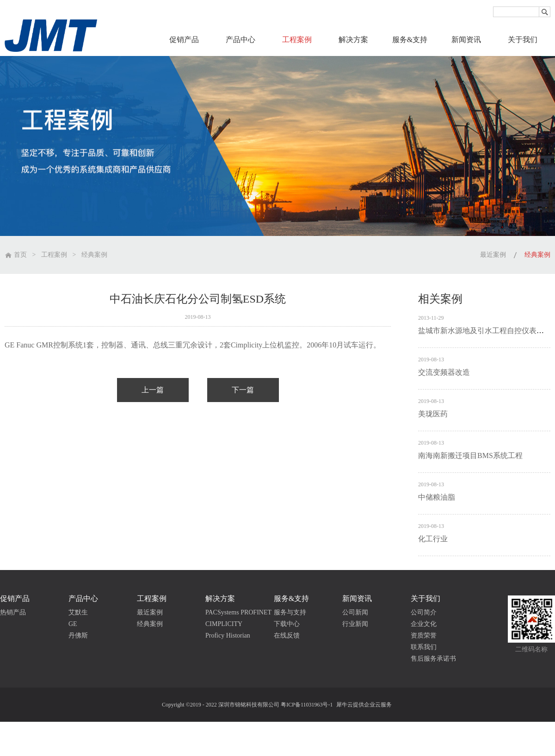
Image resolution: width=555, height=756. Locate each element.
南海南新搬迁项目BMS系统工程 (470, 455)
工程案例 (54, 255)
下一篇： (243, 390)
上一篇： (153, 390)
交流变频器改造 (444, 372)
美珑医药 (433, 414)
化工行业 (433, 539)
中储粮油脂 (437, 497)
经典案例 (94, 255)
